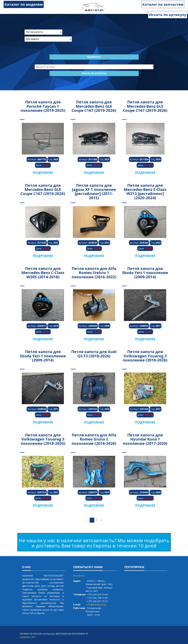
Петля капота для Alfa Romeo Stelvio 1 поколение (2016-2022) (94, 273)
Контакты (79, 576)
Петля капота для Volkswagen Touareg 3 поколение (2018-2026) (145, 356)
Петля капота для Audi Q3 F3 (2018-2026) (94, 354)
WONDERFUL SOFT (28, 637)
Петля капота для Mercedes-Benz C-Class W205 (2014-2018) (43, 273)
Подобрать (94, 57)
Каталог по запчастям (166, 4)
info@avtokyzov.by (96, 605)
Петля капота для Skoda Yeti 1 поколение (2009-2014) (145, 273)
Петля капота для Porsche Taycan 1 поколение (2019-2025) (43, 106)
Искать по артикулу (168, 15)
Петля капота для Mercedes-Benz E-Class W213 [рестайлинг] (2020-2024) (145, 191)
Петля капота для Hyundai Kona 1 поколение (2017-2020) (145, 439)
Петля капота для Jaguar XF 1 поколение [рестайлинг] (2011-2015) (94, 191)
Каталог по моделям (21, 4)
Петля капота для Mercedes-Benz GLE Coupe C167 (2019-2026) (94, 106)
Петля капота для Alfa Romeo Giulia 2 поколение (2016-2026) (94, 439)
